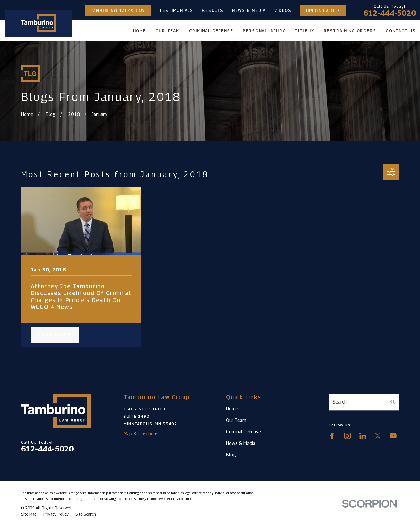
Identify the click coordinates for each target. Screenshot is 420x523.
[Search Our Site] (393, 402)
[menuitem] (29, 514)
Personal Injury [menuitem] (264, 31)
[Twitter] (378, 436)
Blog (231, 455)
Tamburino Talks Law (118, 10)
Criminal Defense (244, 432)
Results (213, 10)
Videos (283, 10)
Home (232, 409)
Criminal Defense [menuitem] (211, 31)
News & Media (249, 10)
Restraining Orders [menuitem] (350, 31)
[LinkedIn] (363, 436)
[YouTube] (393, 436)
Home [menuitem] (140, 31)
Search (340, 402)
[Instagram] (347, 436)
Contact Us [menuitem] (401, 31)
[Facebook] (332, 436)
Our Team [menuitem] (168, 31)
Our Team (236, 420)
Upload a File (323, 10)
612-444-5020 (390, 13)
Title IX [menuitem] (304, 31)
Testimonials (176, 10)
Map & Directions (141, 433)
